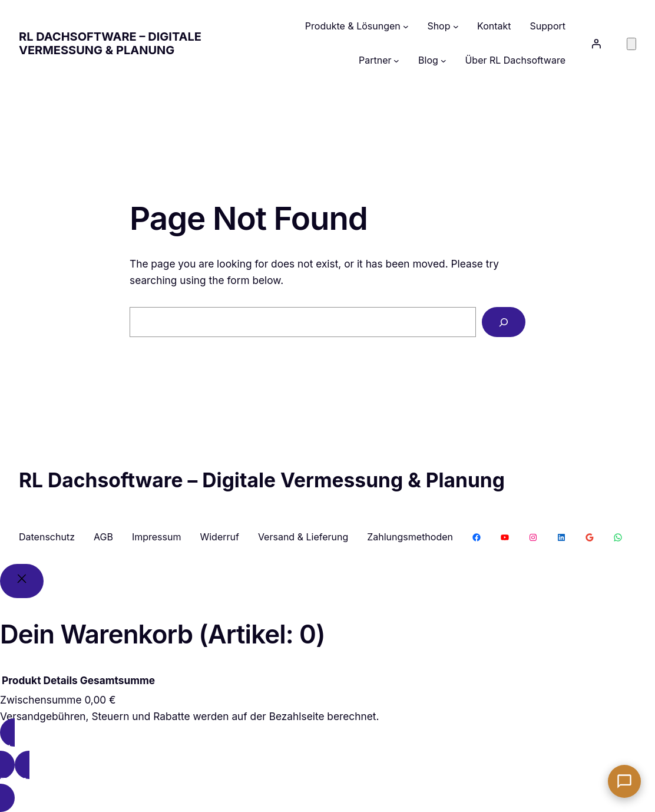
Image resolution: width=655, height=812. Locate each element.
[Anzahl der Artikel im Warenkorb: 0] (631, 44)
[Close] (22, 581)
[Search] (504, 322)
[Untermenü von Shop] (456, 27)
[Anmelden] (596, 44)
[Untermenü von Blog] (444, 61)
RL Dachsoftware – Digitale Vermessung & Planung (110, 43)
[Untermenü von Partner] (396, 61)
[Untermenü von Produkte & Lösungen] (406, 27)
